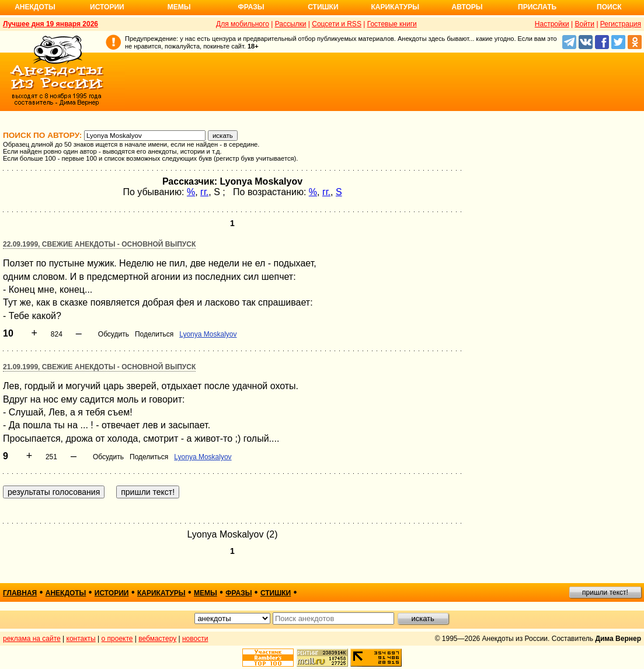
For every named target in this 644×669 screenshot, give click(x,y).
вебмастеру (157, 639)
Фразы (251, 7)
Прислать (537, 7)
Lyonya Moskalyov (208, 334)
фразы (239, 593)
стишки (276, 593)
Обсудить (114, 334)
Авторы (467, 7)
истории (112, 593)
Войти (584, 24)
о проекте (117, 639)
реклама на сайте (32, 639)
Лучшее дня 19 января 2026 (51, 24)
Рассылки (291, 24)
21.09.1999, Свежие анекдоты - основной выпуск (99, 367)
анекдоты (66, 593)
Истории (107, 7)
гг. (204, 192)
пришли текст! (605, 592)
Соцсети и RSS (337, 24)
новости (195, 639)
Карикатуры (395, 7)
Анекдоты (35, 7)
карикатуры (161, 593)
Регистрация (621, 24)
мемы (206, 593)
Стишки (323, 7)
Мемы (179, 7)
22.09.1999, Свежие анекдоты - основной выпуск (99, 244)
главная (20, 593)
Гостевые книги (392, 24)
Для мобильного (243, 24)
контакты (81, 639)
